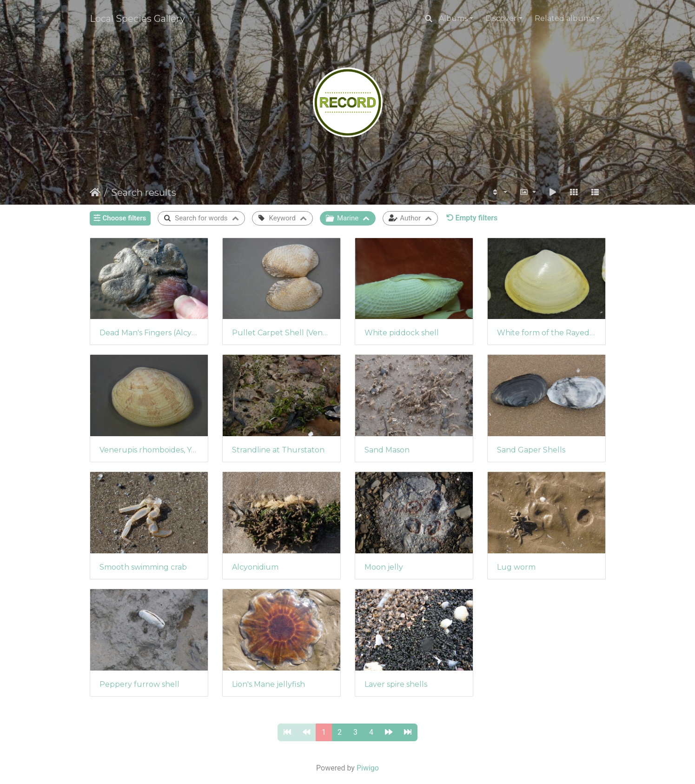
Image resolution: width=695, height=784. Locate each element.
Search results (144, 193)
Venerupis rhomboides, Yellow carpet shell (149, 450)
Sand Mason (387, 450)
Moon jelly (384, 567)
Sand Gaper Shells (531, 450)
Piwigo (368, 768)
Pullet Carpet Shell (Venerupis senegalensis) (281, 333)
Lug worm (516, 567)
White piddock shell (402, 333)
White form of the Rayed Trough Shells (546, 333)
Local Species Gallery (137, 19)
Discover (501, 18)
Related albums (564, 18)
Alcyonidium (255, 567)
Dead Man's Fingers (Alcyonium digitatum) (149, 333)
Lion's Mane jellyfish (268, 684)
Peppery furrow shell (139, 684)
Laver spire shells (396, 684)
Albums (453, 18)
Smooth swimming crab (143, 567)
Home (95, 193)
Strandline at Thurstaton (278, 450)
